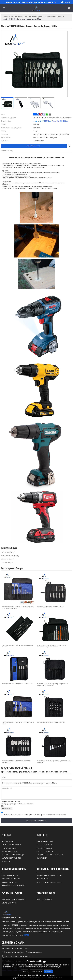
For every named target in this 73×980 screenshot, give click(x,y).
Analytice (31, 975)
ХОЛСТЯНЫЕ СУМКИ (44, 900)
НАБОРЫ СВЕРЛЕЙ (21, 17)
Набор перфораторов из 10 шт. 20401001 (51, 607)
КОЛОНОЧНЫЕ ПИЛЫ (45, 841)
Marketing (51, 975)
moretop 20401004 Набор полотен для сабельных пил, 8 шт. (54, 762)
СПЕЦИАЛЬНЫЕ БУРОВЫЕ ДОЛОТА (50, 855)
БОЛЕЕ (26, 935)
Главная (5, 17)
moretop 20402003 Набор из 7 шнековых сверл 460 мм (18, 646)
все (12, 17)
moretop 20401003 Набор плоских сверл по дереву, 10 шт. (16, 762)
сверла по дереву (8, 552)
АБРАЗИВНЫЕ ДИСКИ (10, 875)
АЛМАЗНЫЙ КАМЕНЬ (10, 903)
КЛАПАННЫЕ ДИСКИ (9, 882)
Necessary (22, 975)
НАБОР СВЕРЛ (42, 858)
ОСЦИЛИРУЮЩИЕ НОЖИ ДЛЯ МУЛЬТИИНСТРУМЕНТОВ (13, 856)
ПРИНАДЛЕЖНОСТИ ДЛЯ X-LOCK (49, 882)
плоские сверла (7, 562)
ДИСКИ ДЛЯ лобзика (9, 851)
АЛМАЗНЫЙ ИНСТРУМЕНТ (12, 845)
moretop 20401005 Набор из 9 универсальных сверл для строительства (52, 685)
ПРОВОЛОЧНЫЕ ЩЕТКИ (11, 879)
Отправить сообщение (36, 821)
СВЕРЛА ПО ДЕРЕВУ (44, 845)
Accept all (48, 971)
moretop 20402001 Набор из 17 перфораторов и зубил (18, 723)
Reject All (24, 971)
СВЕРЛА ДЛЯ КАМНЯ (44, 848)
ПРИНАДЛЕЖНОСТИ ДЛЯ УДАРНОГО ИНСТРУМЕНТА (50, 877)
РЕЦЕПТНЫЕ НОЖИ (9, 848)
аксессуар (7, 809)
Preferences (41, 975)
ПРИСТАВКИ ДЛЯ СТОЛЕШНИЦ (13, 900)
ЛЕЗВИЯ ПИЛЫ (7, 841)
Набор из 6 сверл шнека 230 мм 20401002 (51, 722)
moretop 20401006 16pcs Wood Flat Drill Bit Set (50, 121)
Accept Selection (36, 971)
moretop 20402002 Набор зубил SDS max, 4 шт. (17, 684)
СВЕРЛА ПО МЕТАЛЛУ (45, 851)
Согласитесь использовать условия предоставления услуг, (33, 814)
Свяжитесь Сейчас (34, 146)
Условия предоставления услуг (56, 815)
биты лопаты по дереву (10, 556)
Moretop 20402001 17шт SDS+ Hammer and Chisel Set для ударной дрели (18, 607)
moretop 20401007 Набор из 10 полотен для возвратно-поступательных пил (52, 646)
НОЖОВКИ (6, 861)
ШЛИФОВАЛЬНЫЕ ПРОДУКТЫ (13, 885)
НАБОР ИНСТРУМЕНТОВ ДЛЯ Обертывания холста (46, 17)
